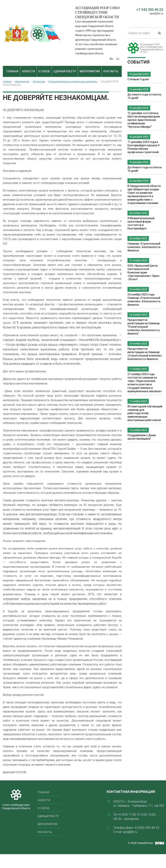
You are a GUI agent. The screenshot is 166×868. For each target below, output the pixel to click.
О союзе (44, 71)
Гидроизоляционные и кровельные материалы (73, 82)
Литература (39, 82)
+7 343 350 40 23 (150, 10)
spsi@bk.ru (156, 13)
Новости (28, 71)
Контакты (111, 71)
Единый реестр (65, 71)
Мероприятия (90, 71)
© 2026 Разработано (140, 843)
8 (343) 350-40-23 (147, 828)
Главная (12, 71)
